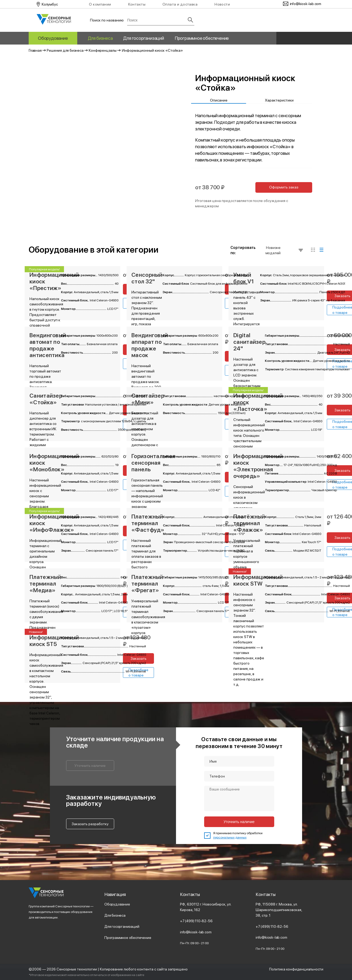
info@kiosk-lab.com (196, 932)
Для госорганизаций (143, 38)
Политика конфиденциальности (296, 969)
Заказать (139, 658)
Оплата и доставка (180, 4)
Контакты (137, 4)
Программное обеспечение (202, 38)
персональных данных (230, 837)
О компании (100, 4)
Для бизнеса (100, 38)
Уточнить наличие (90, 766)
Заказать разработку (90, 824)
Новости (222, 4)
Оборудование (53, 38)
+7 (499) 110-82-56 (196, 921)
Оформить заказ (284, 187)
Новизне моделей (284, 250)
